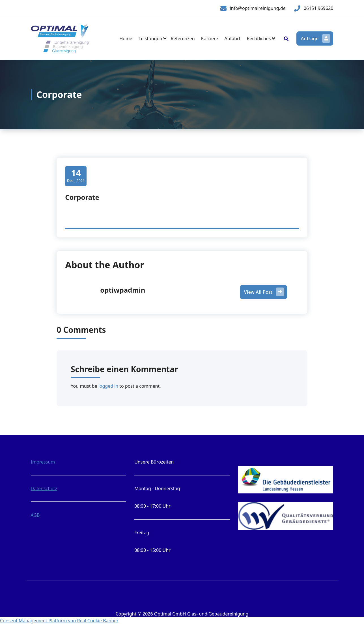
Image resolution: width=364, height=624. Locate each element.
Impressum (43, 462)
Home (126, 38)
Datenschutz (44, 488)
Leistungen (150, 38)
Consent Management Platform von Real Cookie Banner (59, 621)
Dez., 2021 (76, 176)
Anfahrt (233, 38)
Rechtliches (259, 38)
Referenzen (183, 38)
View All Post (264, 292)
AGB (35, 515)
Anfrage (315, 38)
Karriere (210, 38)
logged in (108, 386)
